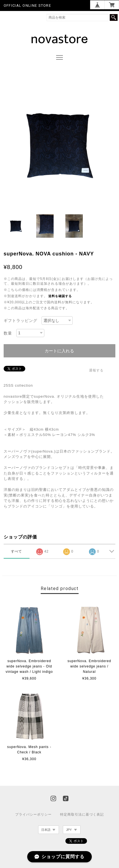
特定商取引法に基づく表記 (82, 814)
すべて (16, 551)
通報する (96, 370)
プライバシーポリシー (33, 814)
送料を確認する (60, 296)
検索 (114, 17)
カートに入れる (59, 351)
